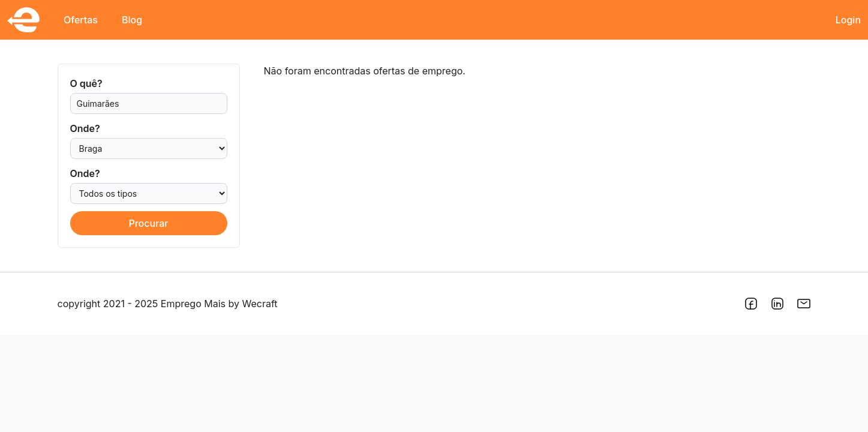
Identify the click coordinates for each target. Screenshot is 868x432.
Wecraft (260, 304)
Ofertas (81, 20)
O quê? (86, 83)
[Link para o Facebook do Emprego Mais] (751, 304)
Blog (132, 20)
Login (848, 20)
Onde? (85, 128)
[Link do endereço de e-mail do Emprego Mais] (804, 304)
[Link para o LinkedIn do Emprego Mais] (777, 304)
